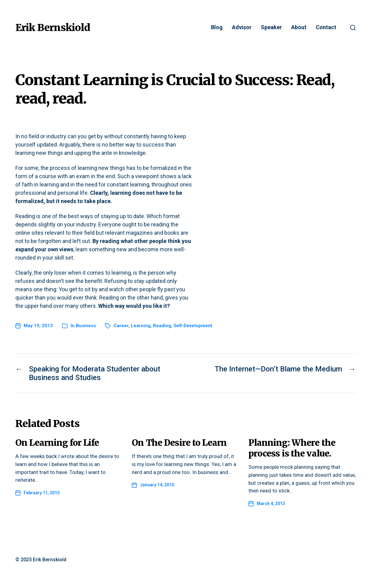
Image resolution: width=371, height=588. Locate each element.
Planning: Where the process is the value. (292, 448)
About (299, 27)
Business (86, 326)
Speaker (271, 27)
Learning (141, 326)
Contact (326, 27)
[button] (353, 28)
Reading (162, 326)
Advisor (242, 27)
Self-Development (193, 326)
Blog (217, 27)
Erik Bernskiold (53, 28)
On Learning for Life (57, 443)
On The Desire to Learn (179, 443)
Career (121, 326)
